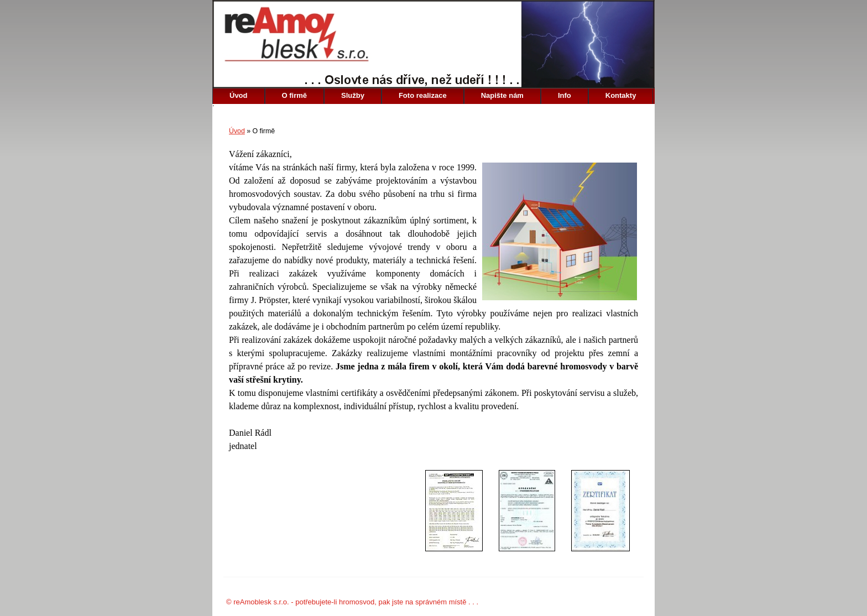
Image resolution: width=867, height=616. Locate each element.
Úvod (239, 95)
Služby (353, 95)
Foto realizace (423, 95)
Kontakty (621, 95)
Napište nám (502, 95)
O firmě (295, 95)
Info (565, 95)
